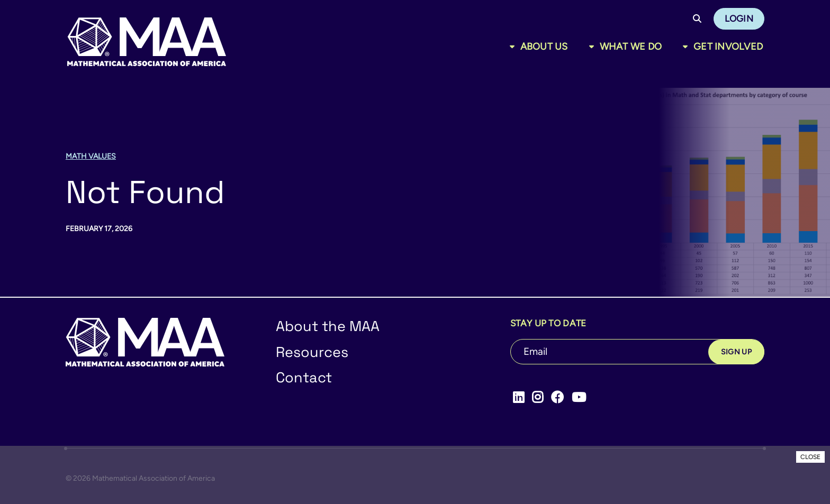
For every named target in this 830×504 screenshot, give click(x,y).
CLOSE (810, 457)
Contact (304, 377)
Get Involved (728, 47)
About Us (544, 47)
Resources (312, 352)
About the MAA (328, 326)
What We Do (631, 47)
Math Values (91, 156)
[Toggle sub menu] (514, 47)
